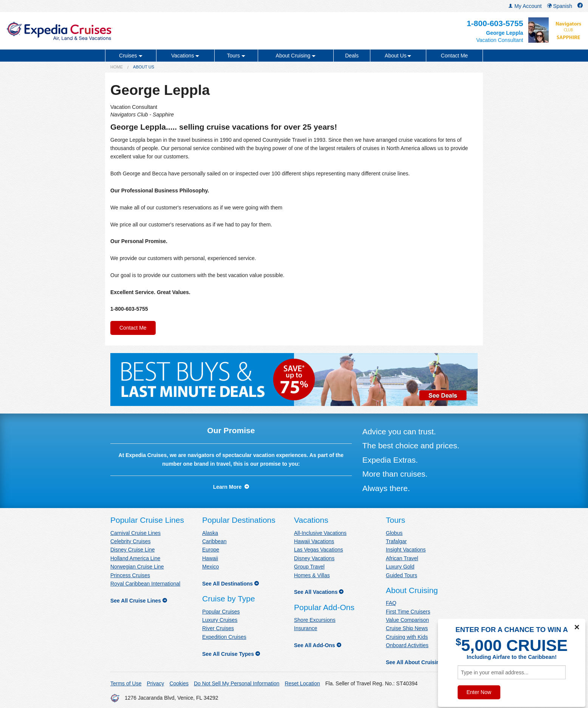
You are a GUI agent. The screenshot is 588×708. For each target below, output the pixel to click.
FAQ (391, 603)
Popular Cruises (221, 612)
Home (117, 67)
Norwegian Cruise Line (137, 567)
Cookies (179, 683)
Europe (211, 550)
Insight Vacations (406, 550)
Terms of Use (126, 683)
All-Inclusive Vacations (320, 533)
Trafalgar (396, 541)
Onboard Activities (407, 645)
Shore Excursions (315, 620)
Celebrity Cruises (131, 541)
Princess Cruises (130, 575)
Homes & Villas (312, 575)
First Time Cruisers (408, 612)
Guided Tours (402, 575)
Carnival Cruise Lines (135, 533)
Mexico (210, 567)
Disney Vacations (314, 558)
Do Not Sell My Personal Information (237, 683)
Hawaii (210, 558)
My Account (525, 6)
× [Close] (577, 627)
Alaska (210, 533)
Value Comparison (407, 620)
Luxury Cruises (220, 620)
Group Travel (309, 567)
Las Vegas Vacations (319, 550)
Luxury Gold (400, 567)
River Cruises (218, 628)
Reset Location (302, 683)
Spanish (560, 6)
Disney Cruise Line (133, 550)
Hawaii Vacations (314, 541)
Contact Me (455, 56)
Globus (394, 533)
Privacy (155, 683)
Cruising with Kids (407, 637)
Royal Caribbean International (145, 584)
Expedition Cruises (224, 637)
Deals (352, 56)
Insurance (306, 628)
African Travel (402, 558)
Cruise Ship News (407, 628)
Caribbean (214, 541)
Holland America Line (135, 558)
